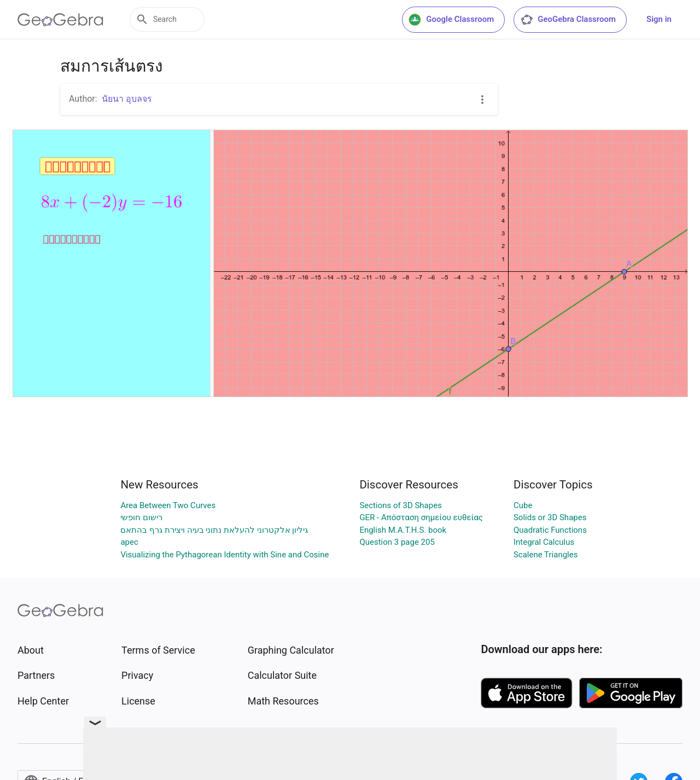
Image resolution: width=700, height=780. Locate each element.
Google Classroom (451, 20)
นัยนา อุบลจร (127, 99)
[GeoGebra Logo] (60, 20)
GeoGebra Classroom (568, 20)
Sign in (659, 19)
